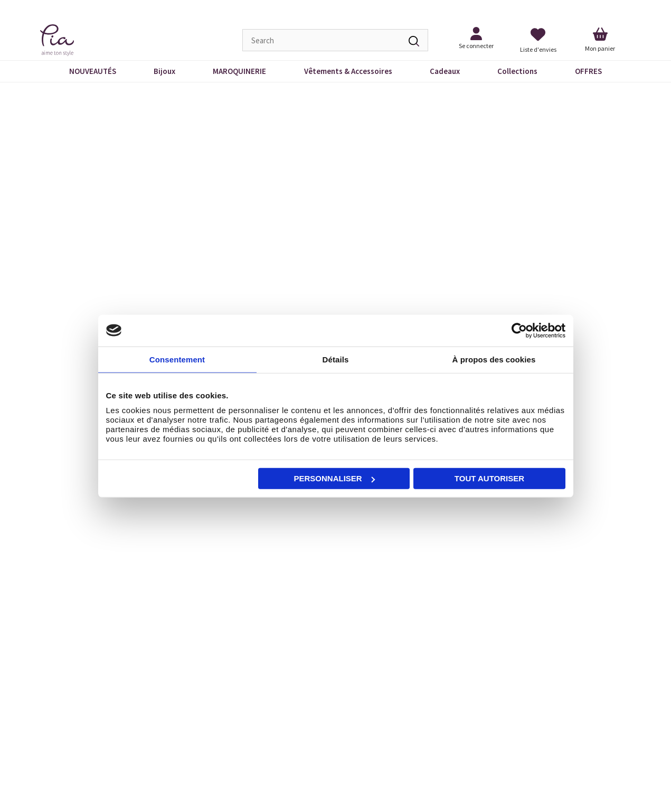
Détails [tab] (336, 359)
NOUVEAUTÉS (93, 71)
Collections (517, 71)
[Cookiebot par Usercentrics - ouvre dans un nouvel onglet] (519, 330)
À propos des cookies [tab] (494, 359)
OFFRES (588, 71)
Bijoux (164, 71)
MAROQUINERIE (239, 71)
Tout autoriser (489, 478)
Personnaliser (334, 478)
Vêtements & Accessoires (348, 71)
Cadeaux (445, 71)
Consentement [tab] (177, 359)
